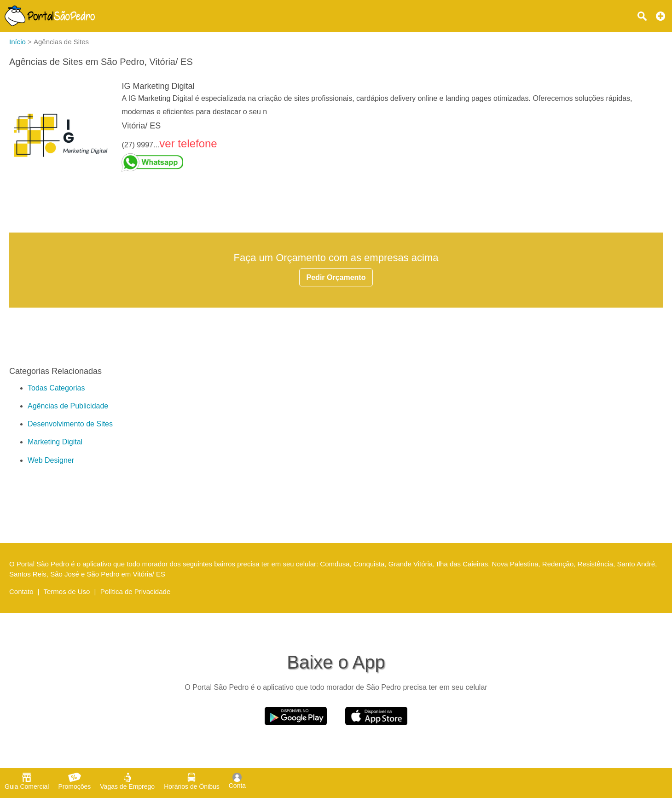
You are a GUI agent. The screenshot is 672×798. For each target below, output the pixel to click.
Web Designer (51, 460)
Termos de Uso (67, 591)
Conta (237, 781)
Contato (21, 591)
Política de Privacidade (136, 591)
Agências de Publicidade (68, 406)
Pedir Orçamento (336, 277)
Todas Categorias (56, 388)
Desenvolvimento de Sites (70, 424)
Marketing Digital (55, 442)
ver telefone (188, 143)
